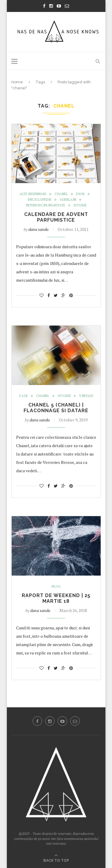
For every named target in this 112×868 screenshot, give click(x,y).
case (23, 396)
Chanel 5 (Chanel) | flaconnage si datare (56, 408)
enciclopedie (40, 200)
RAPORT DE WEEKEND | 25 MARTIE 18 (56, 598)
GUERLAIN (68, 200)
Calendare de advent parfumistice (56, 217)
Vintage (86, 396)
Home (17, 82)
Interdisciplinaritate (45, 205)
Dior (80, 194)
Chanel (61, 194)
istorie (80, 205)
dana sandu (39, 229)
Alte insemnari (33, 194)
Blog (56, 586)
